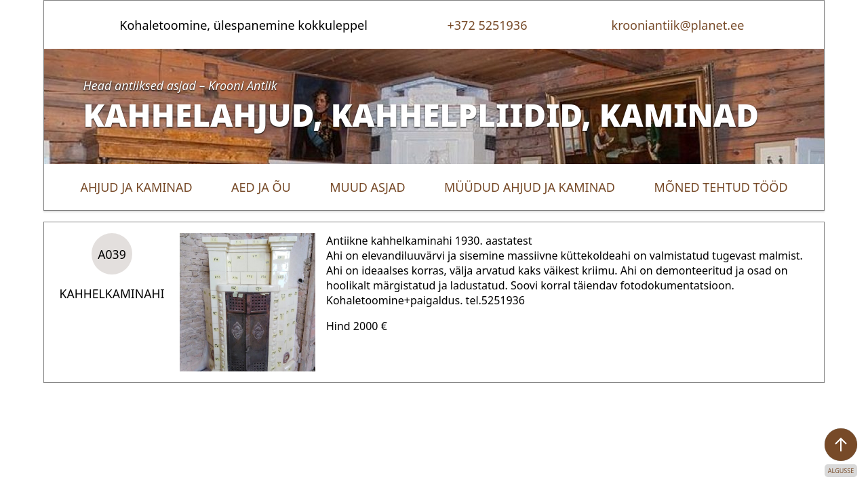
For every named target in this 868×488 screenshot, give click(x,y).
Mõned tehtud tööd (721, 187)
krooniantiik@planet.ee (678, 25)
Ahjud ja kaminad (136, 187)
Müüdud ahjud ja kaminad (530, 187)
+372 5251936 (488, 25)
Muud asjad (367, 187)
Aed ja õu (261, 187)
